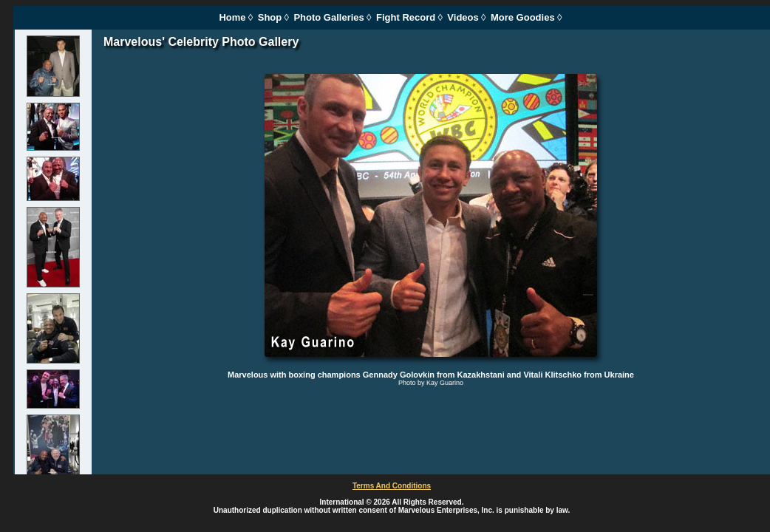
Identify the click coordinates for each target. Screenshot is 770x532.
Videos (463, 17)
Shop (270, 17)
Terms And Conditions (392, 486)
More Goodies (523, 17)
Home (232, 17)
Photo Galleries (328, 17)
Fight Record (406, 17)
